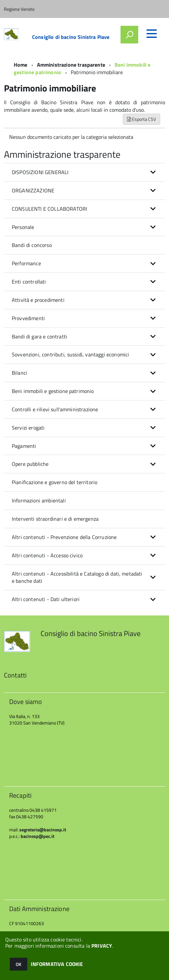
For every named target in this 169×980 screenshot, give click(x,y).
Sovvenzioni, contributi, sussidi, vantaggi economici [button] (70, 354)
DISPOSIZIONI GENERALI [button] (40, 172)
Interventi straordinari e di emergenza (55, 519)
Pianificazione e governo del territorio (55, 482)
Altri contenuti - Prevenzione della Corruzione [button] (64, 537)
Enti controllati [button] (29, 282)
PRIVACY (102, 946)
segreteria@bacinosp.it (43, 830)
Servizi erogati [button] (28, 428)
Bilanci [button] (19, 373)
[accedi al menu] (152, 34)
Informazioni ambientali (39, 500)
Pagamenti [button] (24, 446)
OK (19, 964)
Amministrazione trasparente (71, 65)
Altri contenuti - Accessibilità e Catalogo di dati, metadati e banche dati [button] (77, 577)
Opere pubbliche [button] (30, 464)
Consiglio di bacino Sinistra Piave (71, 37)
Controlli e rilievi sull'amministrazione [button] (55, 409)
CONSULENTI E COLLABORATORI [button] (49, 209)
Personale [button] (23, 227)
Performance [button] (26, 263)
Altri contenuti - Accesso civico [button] (47, 555)
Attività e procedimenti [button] (38, 300)
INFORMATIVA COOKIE (57, 964)
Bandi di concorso (32, 245)
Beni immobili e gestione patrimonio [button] (53, 391)
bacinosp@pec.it (38, 836)
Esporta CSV (141, 119)
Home (21, 65)
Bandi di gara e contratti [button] (39, 336)
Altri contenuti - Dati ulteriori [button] (46, 599)
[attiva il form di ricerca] (129, 35)
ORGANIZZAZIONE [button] (33, 190)
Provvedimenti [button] (28, 318)
